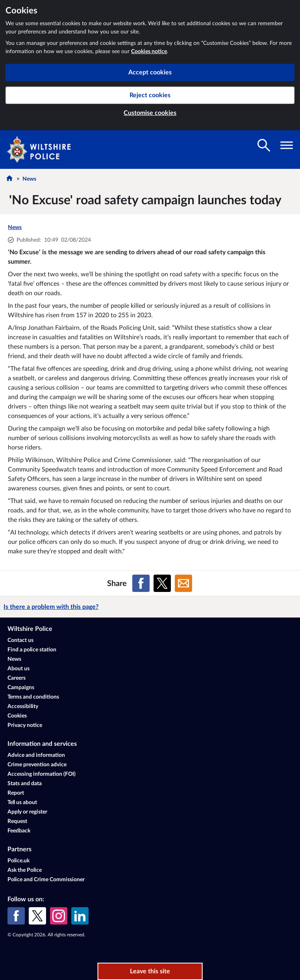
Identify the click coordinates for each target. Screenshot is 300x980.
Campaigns (21, 688)
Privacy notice (25, 725)
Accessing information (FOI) (42, 774)
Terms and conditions (33, 697)
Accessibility (23, 706)
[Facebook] (16, 916)
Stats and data (25, 784)
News (29, 179)
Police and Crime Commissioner (46, 880)
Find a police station (32, 650)
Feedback (19, 831)
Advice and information (36, 755)
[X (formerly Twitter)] (37, 916)
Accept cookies (150, 72)
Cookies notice (149, 52)
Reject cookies (150, 95)
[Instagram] (59, 916)
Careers (17, 678)
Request (17, 821)
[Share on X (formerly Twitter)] (162, 583)
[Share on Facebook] (141, 583)
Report (16, 793)
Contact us (20, 640)
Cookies (17, 716)
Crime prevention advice (37, 765)
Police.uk (19, 861)
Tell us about (22, 802)
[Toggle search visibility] (264, 145)
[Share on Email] (183, 583)
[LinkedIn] (80, 916)
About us (19, 669)
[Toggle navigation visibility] (287, 145)
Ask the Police (25, 870)
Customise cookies (150, 113)
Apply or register (27, 812)
